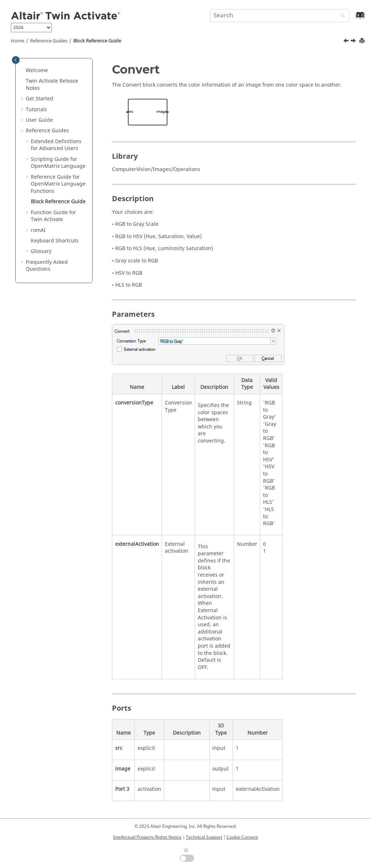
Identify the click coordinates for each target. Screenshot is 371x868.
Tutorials (36, 110)
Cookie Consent (242, 837)
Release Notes (52, 85)
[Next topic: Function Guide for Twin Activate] (354, 42)
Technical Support (204, 837)
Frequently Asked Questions (47, 266)
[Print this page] (363, 41)
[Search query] (280, 16)
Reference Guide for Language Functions (58, 184)
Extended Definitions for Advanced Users (56, 145)
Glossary (41, 251)
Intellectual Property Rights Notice (147, 837)
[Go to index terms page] (352, 19)
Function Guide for (53, 216)
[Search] (341, 16)
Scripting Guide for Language (58, 163)
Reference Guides (49, 41)
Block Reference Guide (97, 41)
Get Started (39, 99)
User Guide (39, 120)
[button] (23, 71)
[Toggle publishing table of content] (16, 60)
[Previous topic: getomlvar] (347, 42)
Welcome (37, 70)
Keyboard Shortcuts (55, 241)
